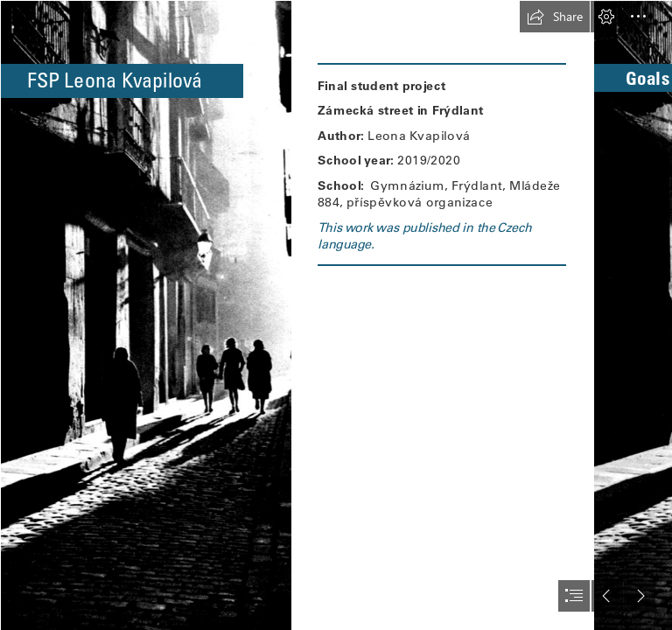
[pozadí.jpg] (145, 315)
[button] (555, 17)
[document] (336, 315)
